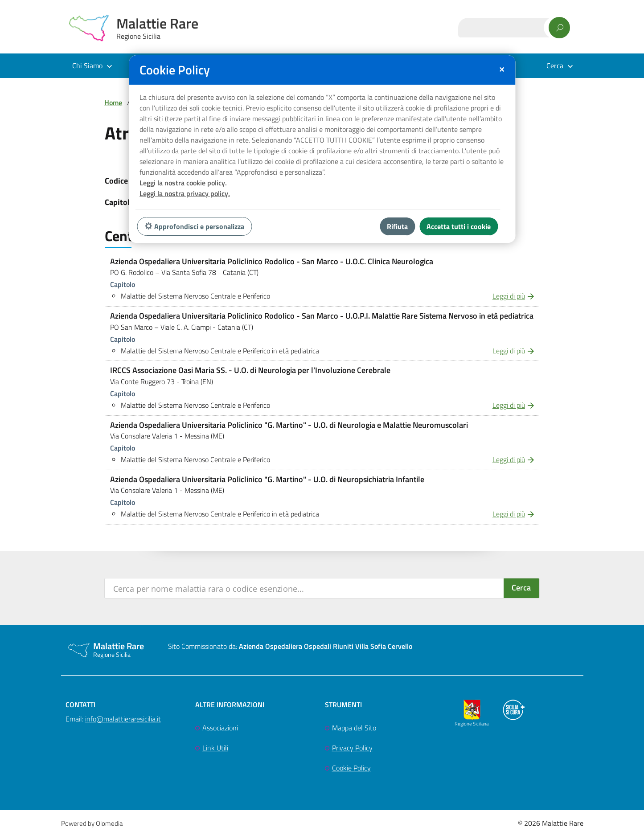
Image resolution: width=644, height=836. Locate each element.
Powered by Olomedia (92, 823)
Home (113, 102)
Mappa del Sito (354, 728)
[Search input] (305, 588)
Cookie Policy (351, 768)
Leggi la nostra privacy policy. (185, 193)
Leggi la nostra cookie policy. (183, 183)
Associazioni (220, 728)
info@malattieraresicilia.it (123, 719)
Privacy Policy (352, 748)
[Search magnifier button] (521, 588)
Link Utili (215, 748)
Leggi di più (509, 296)
